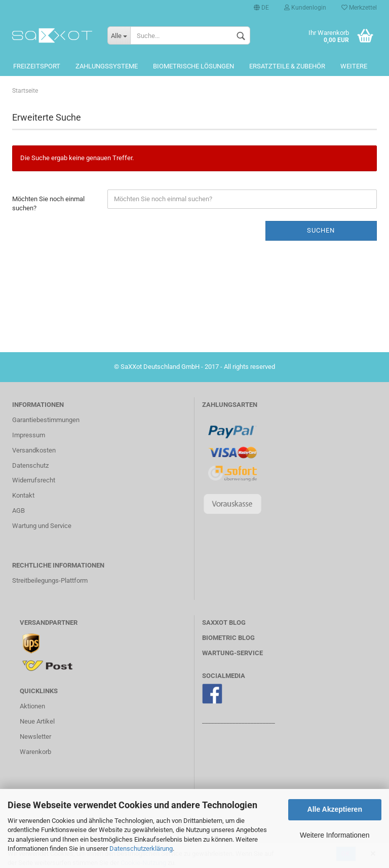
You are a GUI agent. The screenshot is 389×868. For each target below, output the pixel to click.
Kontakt (23, 495)
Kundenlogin (305, 8)
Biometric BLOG (228, 638)
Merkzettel (359, 8)
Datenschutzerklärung (141, 848)
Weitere (354, 66)
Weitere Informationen (335, 835)
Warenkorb (35, 752)
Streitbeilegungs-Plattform (50, 580)
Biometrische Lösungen (193, 66)
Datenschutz (30, 465)
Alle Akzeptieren (335, 809)
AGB (18, 511)
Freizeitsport (37, 66)
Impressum (29, 435)
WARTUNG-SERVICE (232, 653)
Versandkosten (34, 450)
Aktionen (32, 706)
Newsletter (35, 737)
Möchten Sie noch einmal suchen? (48, 204)
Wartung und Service (42, 526)
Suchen (321, 230)
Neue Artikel (37, 721)
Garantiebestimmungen (46, 420)
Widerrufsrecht (34, 480)
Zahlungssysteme (107, 66)
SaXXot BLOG (224, 622)
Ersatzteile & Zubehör (287, 66)
